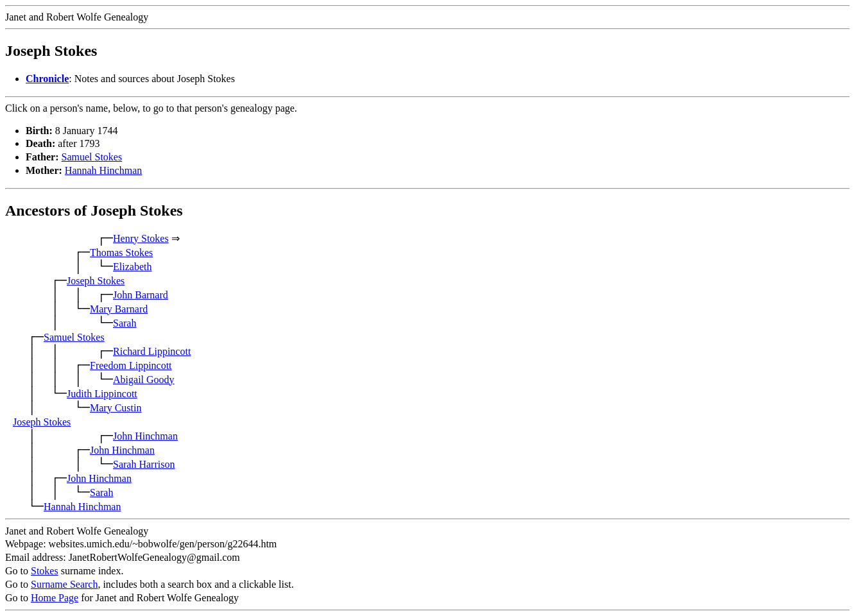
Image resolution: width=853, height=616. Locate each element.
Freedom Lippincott (131, 365)
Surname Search (64, 584)
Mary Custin (116, 408)
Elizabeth (132, 267)
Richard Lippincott (152, 351)
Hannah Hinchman (103, 170)
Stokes (45, 571)
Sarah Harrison (144, 464)
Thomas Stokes (121, 252)
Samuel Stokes (92, 157)
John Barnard (141, 295)
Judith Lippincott (102, 394)
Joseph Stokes (96, 281)
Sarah (125, 323)
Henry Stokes (141, 238)
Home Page (55, 598)
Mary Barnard (119, 309)
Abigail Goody (144, 380)
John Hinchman (145, 436)
